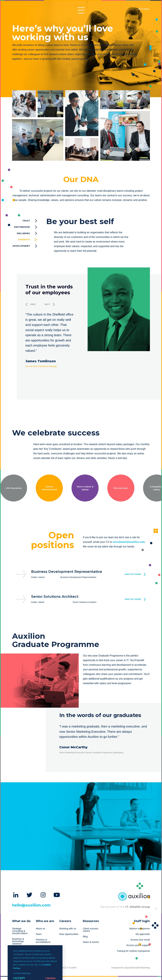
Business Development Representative (67, 572)
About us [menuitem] (40, 929)
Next (47, 304)
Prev (33, 304)
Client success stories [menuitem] (91, 930)
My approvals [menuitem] (143, 934)
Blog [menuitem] (85, 936)
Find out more (133, 574)
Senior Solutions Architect (55, 596)
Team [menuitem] (39, 934)
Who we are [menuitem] (45, 921)
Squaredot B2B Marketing (137, 968)
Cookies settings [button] (22, 973)
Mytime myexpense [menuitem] (140, 929)
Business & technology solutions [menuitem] (18, 941)
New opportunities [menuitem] (69, 934)
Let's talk (143, 9)
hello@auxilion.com (31, 905)
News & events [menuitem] (91, 942)
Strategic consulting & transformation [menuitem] (20, 931)
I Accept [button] (19, 978)
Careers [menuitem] (65, 921)
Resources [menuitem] (91, 921)
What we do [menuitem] (21, 921)
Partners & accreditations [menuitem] (43, 941)
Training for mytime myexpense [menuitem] (133, 951)
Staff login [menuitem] (142, 921)
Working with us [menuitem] (68, 929)
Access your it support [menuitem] (138, 945)
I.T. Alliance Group (137, 907)
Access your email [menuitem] (140, 940)
